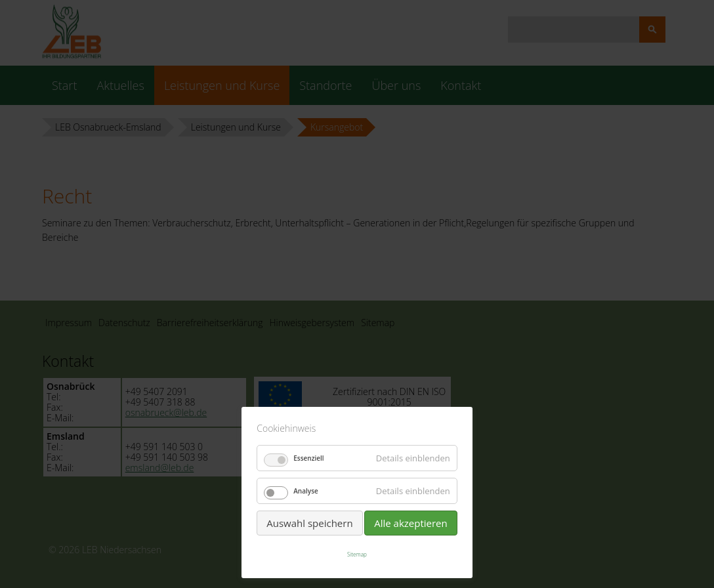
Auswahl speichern (309, 523)
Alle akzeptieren (411, 523)
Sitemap (357, 554)
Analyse (306, 491)
